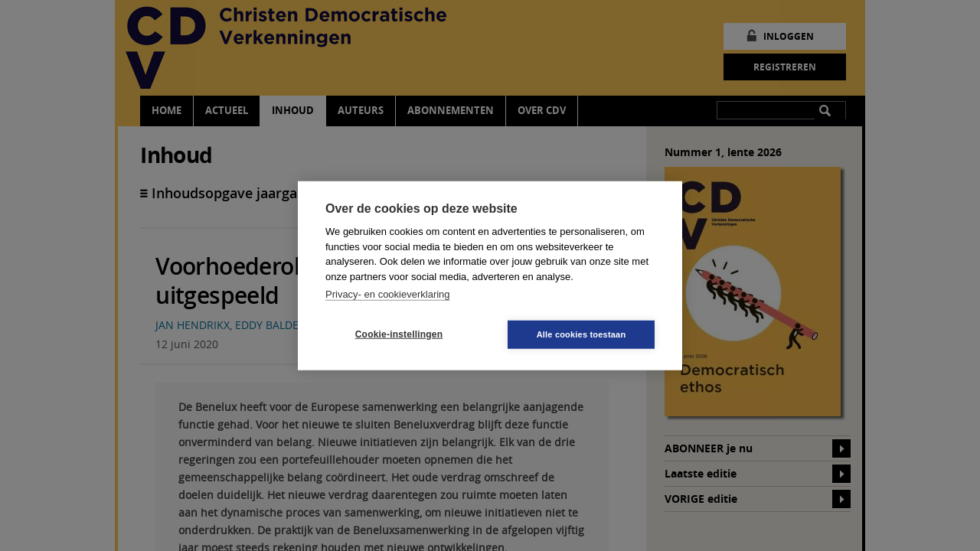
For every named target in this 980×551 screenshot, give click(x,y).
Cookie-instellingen (399, 334)
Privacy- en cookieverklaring (388, 294)
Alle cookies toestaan (581, 334)
